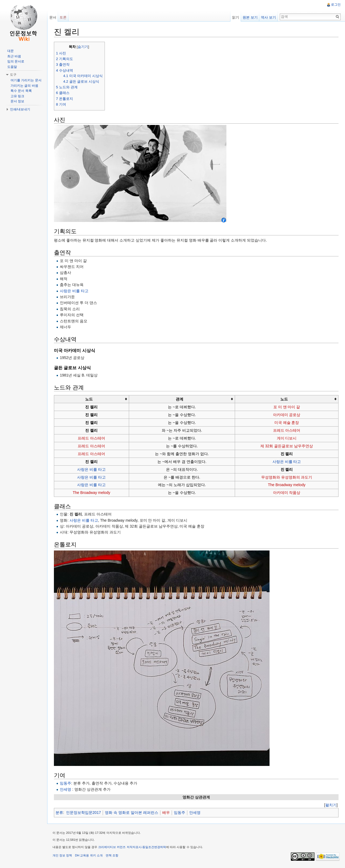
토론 (63, 17)
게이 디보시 (287, 438)
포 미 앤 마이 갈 (287, 407)
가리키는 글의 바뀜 (24, 86)
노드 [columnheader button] (89, 399)
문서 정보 (17, 101)
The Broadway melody (287, 485)
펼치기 (331, 805)
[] (331, 805)
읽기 (236, 17)
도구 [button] (13, 75)
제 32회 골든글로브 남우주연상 (287, 446)
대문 (11, 51)
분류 (60, 813)
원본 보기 (250, 17)
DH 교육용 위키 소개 (89, 856)
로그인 (336, 5)
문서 (53, 17)
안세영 (66, 789)
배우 (166, 813)
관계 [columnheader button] (180, 399)
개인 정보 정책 (63, 856)
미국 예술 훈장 (287, 423)
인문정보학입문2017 (84, 813)
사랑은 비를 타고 (74, 291)
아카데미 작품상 (287, 493)
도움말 (12, 67)
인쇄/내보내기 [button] (20, 109)
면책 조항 (112, 856)
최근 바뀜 (14, 56)
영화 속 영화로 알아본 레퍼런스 (132, 813)
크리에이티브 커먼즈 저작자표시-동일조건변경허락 (133, 847)
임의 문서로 (16, 61)
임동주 (66, 783)
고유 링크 (17, 96)
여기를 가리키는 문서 (26, 80)
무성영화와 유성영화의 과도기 (287, 477)
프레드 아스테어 (287, 430)
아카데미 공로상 (287, 415)
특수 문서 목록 (21, 91)
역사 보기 (268, 17)
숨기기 (83, 47)
